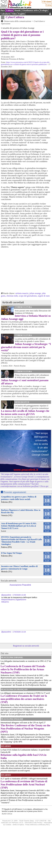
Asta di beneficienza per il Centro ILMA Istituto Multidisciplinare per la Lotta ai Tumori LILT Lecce (19, 526)
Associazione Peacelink (20, 585)
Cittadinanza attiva (30, 10)
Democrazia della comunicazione (18, 21)
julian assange (35, 293)
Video (14, 14)
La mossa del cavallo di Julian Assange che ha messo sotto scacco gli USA (25, 412)
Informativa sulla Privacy (34, 823)
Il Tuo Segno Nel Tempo (12, 553)
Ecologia (44, 10)
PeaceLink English (12, 719)
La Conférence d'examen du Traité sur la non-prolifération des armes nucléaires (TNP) (24, 699)
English (21, 14)
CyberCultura (15, 17)
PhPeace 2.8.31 (17, 823)
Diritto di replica (18, 825)
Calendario (5, 14)
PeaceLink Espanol (12, 657)
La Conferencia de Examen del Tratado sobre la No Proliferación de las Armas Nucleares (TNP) (23, 669)
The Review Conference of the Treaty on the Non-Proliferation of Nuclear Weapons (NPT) (25, 728)
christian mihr (12, 296)
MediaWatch (22, 402)
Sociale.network (9, 581)
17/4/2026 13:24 (19, 632)
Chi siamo (47, 2)
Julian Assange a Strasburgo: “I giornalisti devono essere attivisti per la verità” (26, 347)
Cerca (49, 5)
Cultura (9, 10)
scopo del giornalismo (28, 296)
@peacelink (6, 595)
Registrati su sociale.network (26, 646)
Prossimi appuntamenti (15, 492)
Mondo (17, 10)
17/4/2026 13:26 (19, 595)
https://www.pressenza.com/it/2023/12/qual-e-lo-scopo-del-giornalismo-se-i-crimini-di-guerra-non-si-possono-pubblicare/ (25, 63)
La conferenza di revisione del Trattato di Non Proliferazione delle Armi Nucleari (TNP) (24, 784)
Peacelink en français (14, 689)
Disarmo (6, 746)
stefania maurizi (22, 293)
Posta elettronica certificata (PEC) (38, 825)
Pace (3, 10)
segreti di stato (44, 296)
